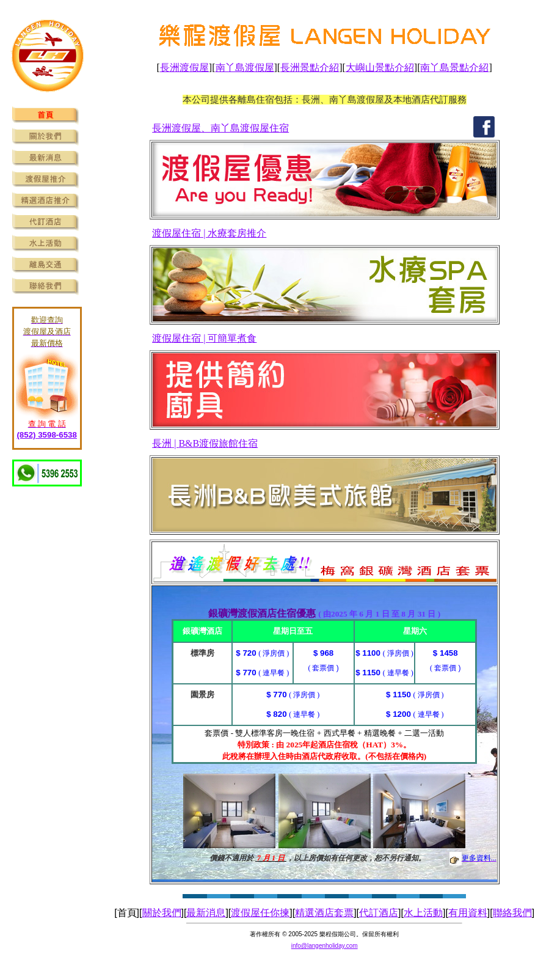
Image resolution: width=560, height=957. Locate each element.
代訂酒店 (379, 913)
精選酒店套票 (324, 913)
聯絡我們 (512, 913)
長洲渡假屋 (184, 68)
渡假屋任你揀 (260, 913)
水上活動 (423, 913)
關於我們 (162, 913)
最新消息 (206, 913)
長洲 (162, 443)
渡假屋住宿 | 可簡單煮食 (204, 338)
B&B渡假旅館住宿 (218, 443)
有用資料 (468, 913)
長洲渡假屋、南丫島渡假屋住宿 (220, 128)
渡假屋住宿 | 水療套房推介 (209, 233)
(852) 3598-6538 (47, 435)
